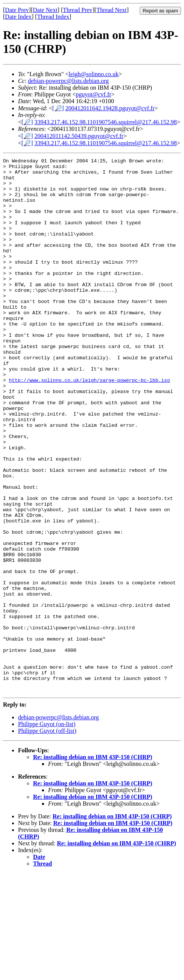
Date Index (18, 17)
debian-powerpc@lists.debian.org (68, 81)
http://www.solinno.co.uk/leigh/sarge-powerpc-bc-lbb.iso (90, 425)
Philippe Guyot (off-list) (47, 838)
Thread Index (53, 17)
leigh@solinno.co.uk (94, 74)
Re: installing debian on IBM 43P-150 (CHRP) (93, 864)
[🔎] (58, 108)
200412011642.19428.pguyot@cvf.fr (110, 108)
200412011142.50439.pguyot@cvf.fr (79, 136)
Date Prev (17, 10)
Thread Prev (78, 10)
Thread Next (112, 10)
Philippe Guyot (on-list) (47, 831)
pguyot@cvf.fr (94, 94)
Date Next (45, 10)
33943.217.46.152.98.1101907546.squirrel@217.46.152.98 (106, 122)
